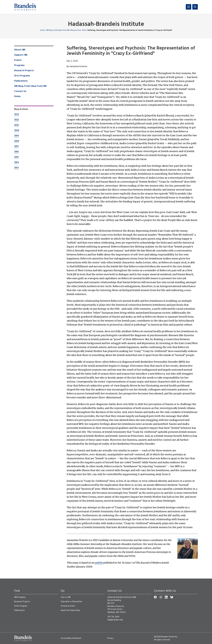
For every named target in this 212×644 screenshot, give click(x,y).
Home (42, 30)
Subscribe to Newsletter (72, 602)
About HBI (20, 50)
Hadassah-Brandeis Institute (106, 24)
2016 (17, 152)
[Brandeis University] (25, 7)
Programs (19, 65)
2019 (17, 136)
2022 (17, 120)
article (99, 563)
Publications (21, 81)
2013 (17, 168)
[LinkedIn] (166, 597)
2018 (17, 141)
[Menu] (189, 7)
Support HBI (21, 55)
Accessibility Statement (71, 638)
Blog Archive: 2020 (78, 30)
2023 (17, 114)
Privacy (110, 638)
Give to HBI (66, 597)
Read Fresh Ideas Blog (70, 610)
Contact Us (20, 91)
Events (18, 60)
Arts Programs (22, 76)
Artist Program (21, 606)
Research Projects (24, 71)
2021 (17, 125)
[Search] (195, 7)
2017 (16, 146)
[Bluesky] (172, 597)
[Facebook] (155, 597)
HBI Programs (20, 597)
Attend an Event (68, 606)
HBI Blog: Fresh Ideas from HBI (58, 30)
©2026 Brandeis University (166, 637)
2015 (16, 157)
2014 (17, 162)
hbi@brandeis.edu (115, 620)
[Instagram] (161, 597)
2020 (17, 130)
